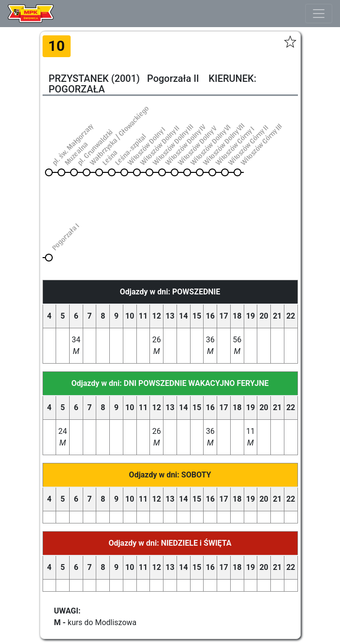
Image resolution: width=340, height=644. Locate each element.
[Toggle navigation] (319, 14)
